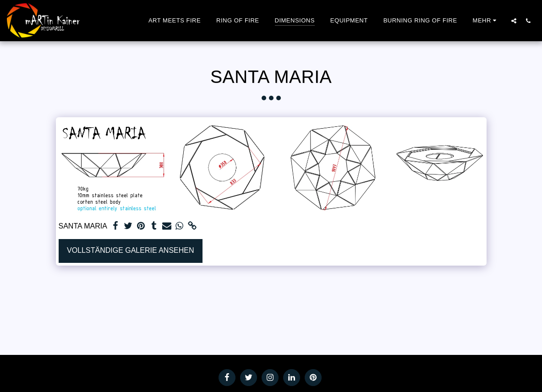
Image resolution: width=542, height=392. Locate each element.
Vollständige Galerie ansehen (130, 250)
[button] (514, 21)
